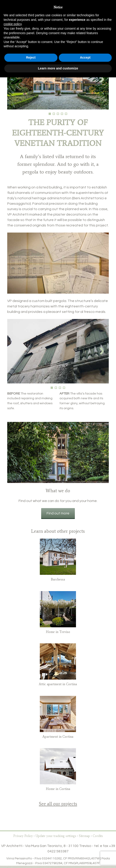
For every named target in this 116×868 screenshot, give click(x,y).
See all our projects (58, 804)
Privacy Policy (23, 836)
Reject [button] (31, 57)
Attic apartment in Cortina (58, 684)
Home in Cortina (58, 789)
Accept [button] (85, 57)
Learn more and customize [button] (58, 68)
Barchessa (58, 579)
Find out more (58, 513)
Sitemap (84, 836)
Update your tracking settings (56, 836)
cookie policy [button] (13, 24)
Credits (98, 836)
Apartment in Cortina (58, 737)
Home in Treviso (58, 632)
